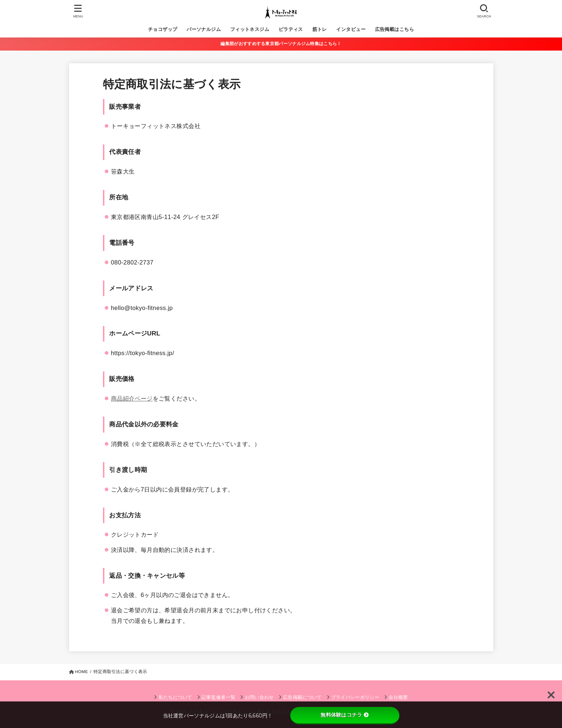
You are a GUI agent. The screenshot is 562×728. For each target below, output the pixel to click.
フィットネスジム (250, 29)
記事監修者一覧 (218, 697)
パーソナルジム (204, 29)
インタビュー (351, 29)
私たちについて (176, 697)
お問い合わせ (259, 697)
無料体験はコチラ (344, 715)
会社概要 (398, 697)
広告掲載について (302, 697)
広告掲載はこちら (394, 29)
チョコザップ (163, 29)
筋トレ (320, 29)
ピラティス (291, 29)
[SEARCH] (484, 11)
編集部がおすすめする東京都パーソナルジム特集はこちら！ (281, 44)
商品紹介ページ (132, 398)
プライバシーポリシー (355, 697)
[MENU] (78, 11)
